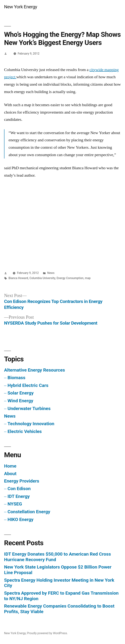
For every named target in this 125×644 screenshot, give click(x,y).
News (51, 273)
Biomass (16, 378)
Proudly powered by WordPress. (47, 633)
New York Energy (21, 7)
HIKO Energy (20, 519)
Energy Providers (22, 481)
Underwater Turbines (29, 408)
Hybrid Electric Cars (28, 385)
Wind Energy (20, 401)
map (88, 278)
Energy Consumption (70, 278)
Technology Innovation (31, 424)
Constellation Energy (29, 512)
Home (10, 466)
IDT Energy (19, 496)
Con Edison (19, 489)
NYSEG (15, 504)
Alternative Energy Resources (34, 370)
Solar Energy (20, 393)
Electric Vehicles (25, 431)
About (10, 474)
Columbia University (42, 278)
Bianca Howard (18, 278)
